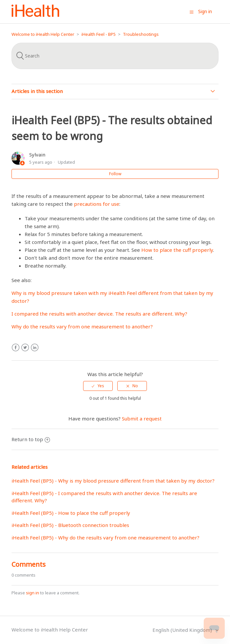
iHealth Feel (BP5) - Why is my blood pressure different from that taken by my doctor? (113, 481)
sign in (33, 593)
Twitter (25, 348)
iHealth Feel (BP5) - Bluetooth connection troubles (70, 525)
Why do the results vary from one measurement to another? (82, 326)
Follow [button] (115, 174)
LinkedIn (35, 348)
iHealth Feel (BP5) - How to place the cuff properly (71, 513)
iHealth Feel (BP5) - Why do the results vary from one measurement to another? (105, 537)
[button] (192, 12)
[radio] (98, 386)
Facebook (16, 348)
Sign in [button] (205, 11)
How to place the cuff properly (177, 250)
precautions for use (97, 204)
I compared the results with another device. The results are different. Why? (99, 314)
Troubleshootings (141, 34)
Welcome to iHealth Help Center (43, 34)
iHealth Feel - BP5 (99, 34)
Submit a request (142, 418)
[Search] (115, 56)
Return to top (31, 439)
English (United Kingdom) (183, 630)
